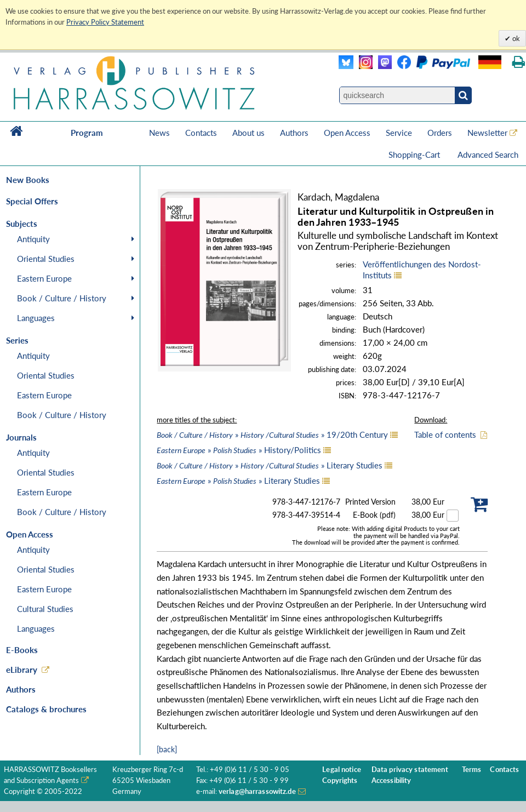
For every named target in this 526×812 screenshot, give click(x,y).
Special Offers (32, 201)
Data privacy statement (410, 770)
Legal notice (342, 770)
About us (248, 133)
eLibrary (22, 670)
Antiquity (33, 239)
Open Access (347, 133)
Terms (472, 770)
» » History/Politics (239, 450)
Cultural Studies (45, 609)
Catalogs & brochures (46, 709)
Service (399, 133)
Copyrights (340, 780)
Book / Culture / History (62, 298)
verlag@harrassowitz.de (257, 791)
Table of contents (445, 434)
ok (515, 38)
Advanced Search (488, 155)
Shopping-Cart (415, 155)
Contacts (201, 133)
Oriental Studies (46, 259)
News (159, 133)
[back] (167, 749)
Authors (294, 133)
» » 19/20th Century (272, 434)
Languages (36, 318)
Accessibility (391, 780)
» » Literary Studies (270, 465)
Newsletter (487, 133)
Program (87, 133)
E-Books (22, 650)
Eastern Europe (44, 278)
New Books (28, 180)
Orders (440, 133)
